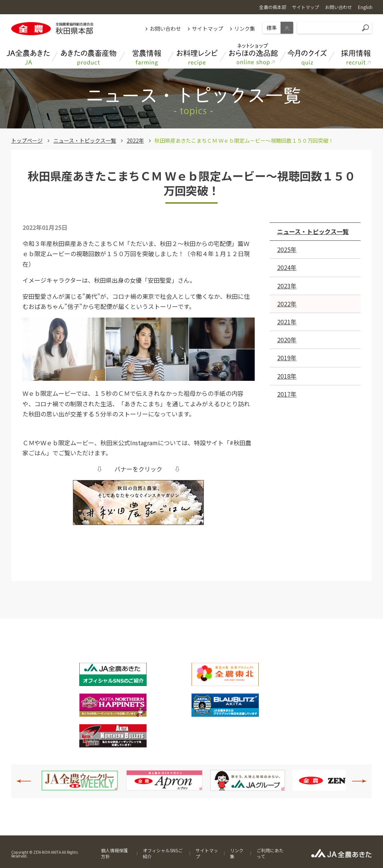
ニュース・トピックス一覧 (85, 140)
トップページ (27, 140)
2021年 (287, 322)
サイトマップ (208, 28)
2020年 (287, 340)
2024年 (287, 267)
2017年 (287, 394)
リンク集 (245, 28)
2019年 (287, 358)
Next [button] (355, 781)
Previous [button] (28, 781)
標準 (272, 28)
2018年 (287, 376)
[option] (80, 780)
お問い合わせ (165, 28)
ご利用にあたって (270, 853)
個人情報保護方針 (114, 853)
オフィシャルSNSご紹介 (163, 853)
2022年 (135, 140)
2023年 (287, 286)
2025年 (287, 249)
